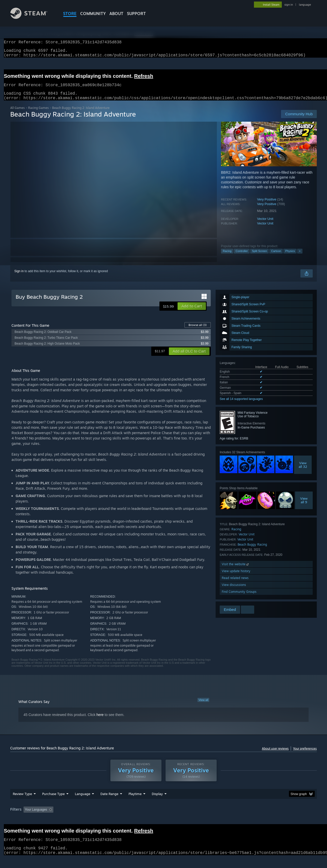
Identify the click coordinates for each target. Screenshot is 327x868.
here (100, 721)
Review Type (22, 803)
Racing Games (38, 114)
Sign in (19, 277)
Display (157, 803)
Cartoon (276, 257)
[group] (163, 820)
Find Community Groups (239, 598)
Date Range (109, 803)
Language (83, 803)
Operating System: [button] (207, 819)
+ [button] (300, 257)
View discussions (234, 591)
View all (203, 706)
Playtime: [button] (127, 819)
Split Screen (259, 257)
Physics (290, 257)
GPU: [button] (250, 819)
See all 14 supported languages (241, 405)
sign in (289, 5)
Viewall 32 (303, 471)
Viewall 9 (304, 506)
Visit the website (236, 570)
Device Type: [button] (272, 819)
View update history (236, 577)
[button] (192, 312)
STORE (70, 14)
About (116, 14)
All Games (17, 114)
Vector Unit (265, 225)
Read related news (235, 584)
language (305, 5)
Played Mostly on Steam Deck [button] (164, 819)
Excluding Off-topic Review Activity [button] (88, 819)
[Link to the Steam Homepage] (33, 17)
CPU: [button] (233, 819)
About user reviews (275, 755)
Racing (227, 257)
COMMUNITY (93, 14)
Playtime (135, 803)
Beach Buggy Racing (252, 551)
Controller (242, 257)
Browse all (198, 331)
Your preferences (305, 755)
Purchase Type (53, 803)
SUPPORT (136, 14)
